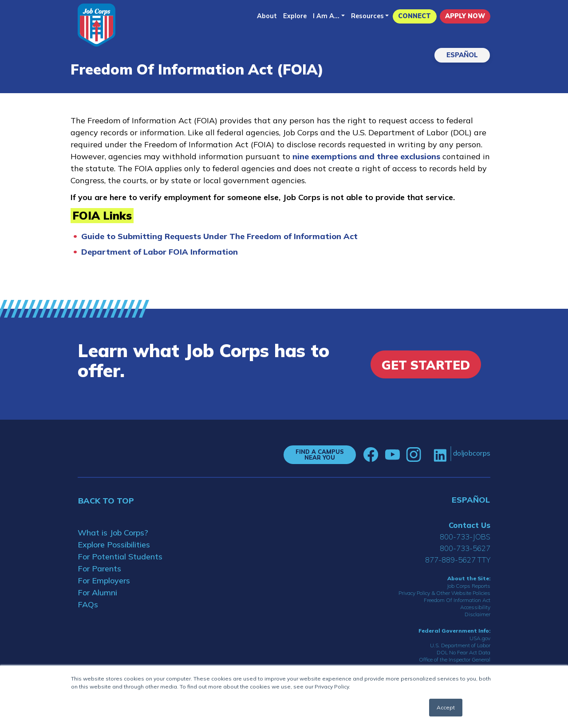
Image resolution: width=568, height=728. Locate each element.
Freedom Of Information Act (457, 600)
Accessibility (475, 607)
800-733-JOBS (465, 537)
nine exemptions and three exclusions (367, 156)
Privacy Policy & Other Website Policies (444, 593)
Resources (367, 16)
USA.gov (480, 638)
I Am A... (326, 16)
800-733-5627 (465, 548)
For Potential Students (120, 557)
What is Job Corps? (113, 533)
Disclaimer (477, 614)
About (267, 16)
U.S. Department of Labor (460, 645)
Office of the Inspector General (455, 659)
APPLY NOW (465, 16)
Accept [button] (446, 707)
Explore (295, 16)
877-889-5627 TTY (458, 560)
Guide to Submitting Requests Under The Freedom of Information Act (219, 236)
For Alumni (97, 592)
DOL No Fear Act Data (463, 652)
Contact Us (469, 525)
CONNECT (414, 16)
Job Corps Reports (469, 586)
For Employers (104, 580)
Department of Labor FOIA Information (160, 252)
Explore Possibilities (114, 545)
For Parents (99, 569)
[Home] (97, 25)
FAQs (88, 604)
